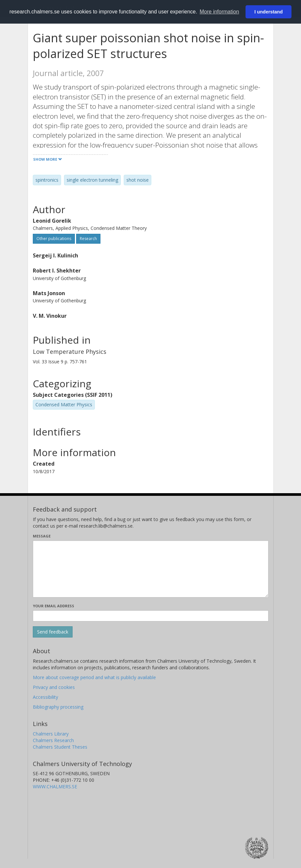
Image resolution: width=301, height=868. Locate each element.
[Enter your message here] (151, 569)
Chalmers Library (51, 734)
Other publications (54, 239)
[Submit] (53, 632)
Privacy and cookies (54, 687)
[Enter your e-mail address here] (151, 616)
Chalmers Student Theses (60, 747)
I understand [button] (269, 12)
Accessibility (45, 697)
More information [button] (219, 12)
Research (88, 239)
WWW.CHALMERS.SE (55, 787)
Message (42, 536)
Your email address (54, 606)
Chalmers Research (53, 740)
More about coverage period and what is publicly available (94, 677)
